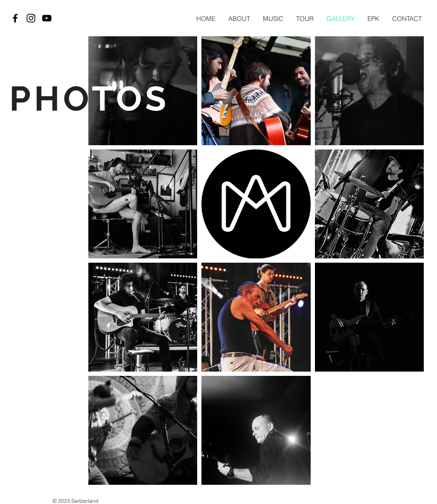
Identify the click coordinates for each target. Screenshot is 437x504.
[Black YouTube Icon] (47, 18)
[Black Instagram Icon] (31, 18)
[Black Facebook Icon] (15, 18)
